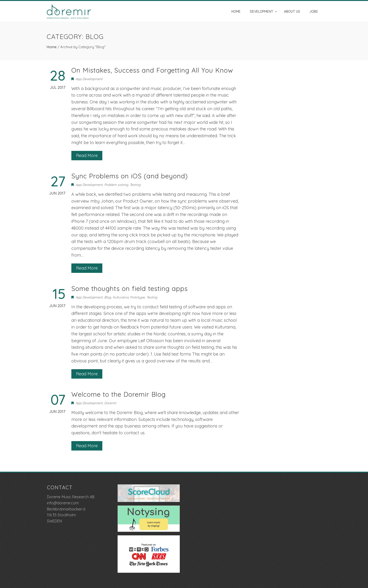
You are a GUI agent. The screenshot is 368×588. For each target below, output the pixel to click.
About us (292, 12)
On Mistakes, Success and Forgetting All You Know (152, 70)
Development (262, 12)
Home (236, 12)
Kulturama (121, 297)
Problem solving (116, 185)
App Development (89, 79)
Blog (108, 297)
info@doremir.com (63, 503)
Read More (87, 155)
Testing (135, 185)
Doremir (110, 403)
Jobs (314, 12)
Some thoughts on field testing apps (130, 288)
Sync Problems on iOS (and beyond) (130, 176)
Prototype (137, 297)
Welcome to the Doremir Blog (119, 394)
